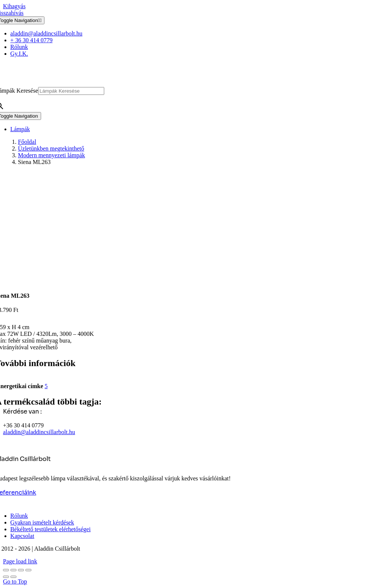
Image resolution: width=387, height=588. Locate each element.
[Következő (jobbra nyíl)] (13, 577)
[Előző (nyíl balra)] (6, 577)
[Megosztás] (21, 570)
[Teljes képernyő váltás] (13, 570)
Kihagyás (14, 6)
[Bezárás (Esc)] (28, 570)
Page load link (20, 561)
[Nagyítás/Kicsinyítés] (6, 570)
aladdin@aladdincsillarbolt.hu (39, 432)
